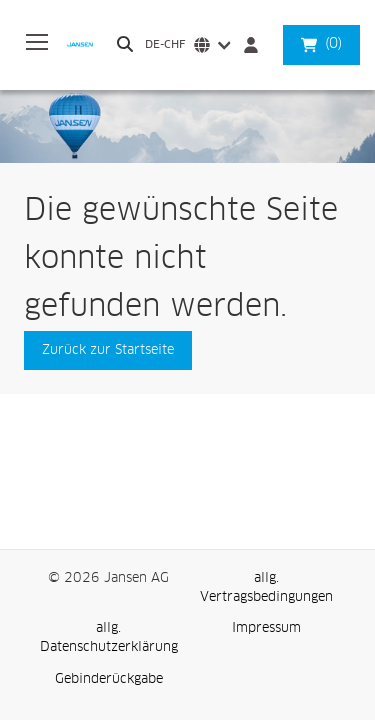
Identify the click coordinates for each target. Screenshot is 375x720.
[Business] (88, 44)
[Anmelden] (255, 45)
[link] (267, 588)
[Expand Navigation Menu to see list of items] (37, 45)
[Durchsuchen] (125, 44)
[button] (333, 44)
